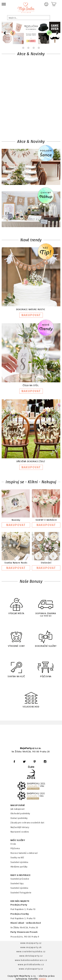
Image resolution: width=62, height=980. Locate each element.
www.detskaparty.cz (31, 956)
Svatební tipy (17, 883)
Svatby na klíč (17, 858)
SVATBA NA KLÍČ (16, 667)
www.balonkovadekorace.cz (31, 960)
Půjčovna (15, 848)
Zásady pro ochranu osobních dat (27, 823)
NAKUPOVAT (31, 315)
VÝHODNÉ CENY (16, 636)
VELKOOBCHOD (31, 697)
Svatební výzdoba (19, 862)
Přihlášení (46, 4)
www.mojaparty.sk (31, 947)
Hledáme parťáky (19, 867)
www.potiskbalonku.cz (31, 964)
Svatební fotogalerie (21, 893)
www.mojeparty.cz (31, 943)
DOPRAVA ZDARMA (46, 605)
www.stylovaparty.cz (31, 969)
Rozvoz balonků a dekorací (24, 853)
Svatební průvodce (20, 879)
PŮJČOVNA (46, 667)
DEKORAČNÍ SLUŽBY (46, 636)
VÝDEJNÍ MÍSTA (16, 604)
